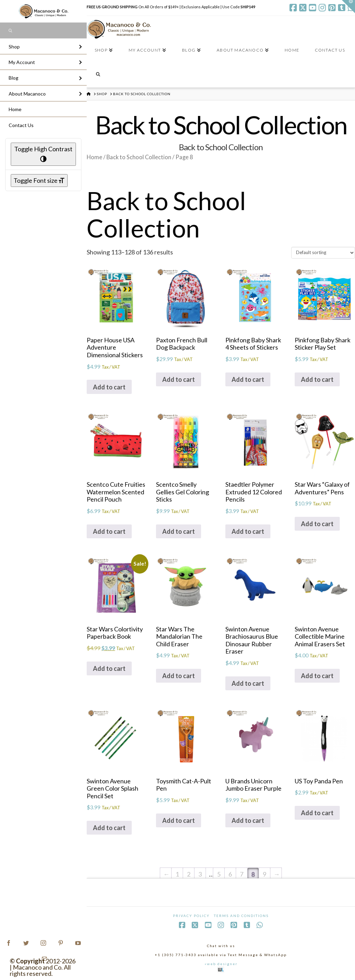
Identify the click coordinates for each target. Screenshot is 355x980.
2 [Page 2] (189, 874)
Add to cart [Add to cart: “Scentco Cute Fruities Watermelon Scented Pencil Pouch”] (109, 531)
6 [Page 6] (230, 874)
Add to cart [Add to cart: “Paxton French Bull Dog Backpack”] (179, 379)
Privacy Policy (191, 916)
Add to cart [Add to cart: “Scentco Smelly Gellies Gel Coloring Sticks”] (179, 531)
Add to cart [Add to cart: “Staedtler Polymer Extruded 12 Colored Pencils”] (248, 531)
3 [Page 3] (200, 874)
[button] (348, 7)
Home (94, 157)
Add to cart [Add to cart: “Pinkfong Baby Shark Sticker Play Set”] (317, 379)
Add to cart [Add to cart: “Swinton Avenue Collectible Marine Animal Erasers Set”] (317, 676)
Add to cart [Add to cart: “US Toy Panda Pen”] (317, 813)
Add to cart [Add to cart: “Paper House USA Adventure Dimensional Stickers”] (109, 387)
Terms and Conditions (241, 916)
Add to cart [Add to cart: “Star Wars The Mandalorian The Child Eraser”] (179, 676)
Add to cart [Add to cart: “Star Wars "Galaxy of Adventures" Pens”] (317, 524)
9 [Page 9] (265, 874)
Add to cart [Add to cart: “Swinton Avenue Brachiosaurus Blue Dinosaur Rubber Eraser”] (248, 683)
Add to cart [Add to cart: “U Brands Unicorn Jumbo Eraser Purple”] (248, 820)
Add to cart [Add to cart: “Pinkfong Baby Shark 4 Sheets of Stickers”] (248, 379)
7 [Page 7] (242, 874)
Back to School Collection (139, 157)
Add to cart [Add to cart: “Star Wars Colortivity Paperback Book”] (109, 668)
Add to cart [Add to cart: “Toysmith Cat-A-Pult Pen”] (179, 820)
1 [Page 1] (177, 874)
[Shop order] (323, 253)
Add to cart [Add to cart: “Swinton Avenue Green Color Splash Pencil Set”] (109, 828)
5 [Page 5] (219, 874)
